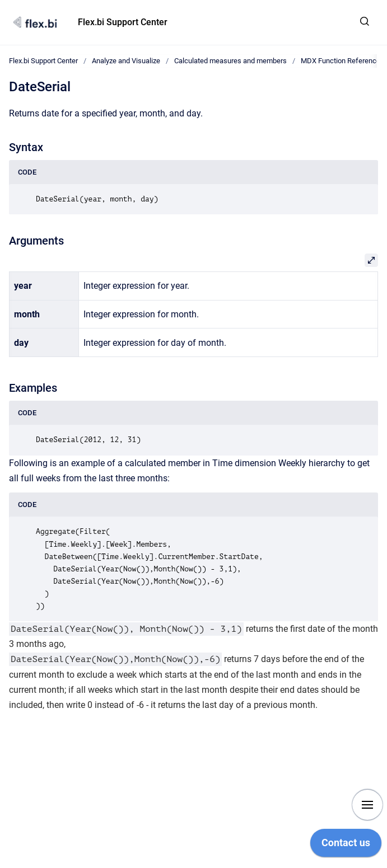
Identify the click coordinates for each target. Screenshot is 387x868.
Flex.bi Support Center (123, 22)
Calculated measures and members (230, 61)
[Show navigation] (367, 805)
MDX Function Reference (341, 61)
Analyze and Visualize (126, 61)
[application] (346, 846)
